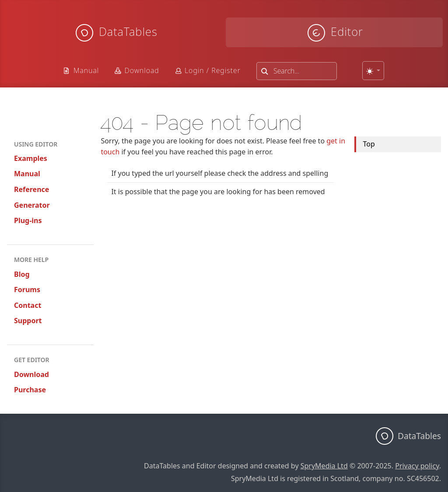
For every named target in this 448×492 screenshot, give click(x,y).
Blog (22, 274)
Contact (28, 305)
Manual (86, 70)
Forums (27, 290)
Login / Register (213, 70)
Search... (287, 71)
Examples (31, 158)
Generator (32, 205)
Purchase (30, 390)
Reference (31, 189)
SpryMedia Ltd (324, 466)
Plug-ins (28, 220)
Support (28, 321)
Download (142, 70)
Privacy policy (417, 466)
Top (369, 144)
